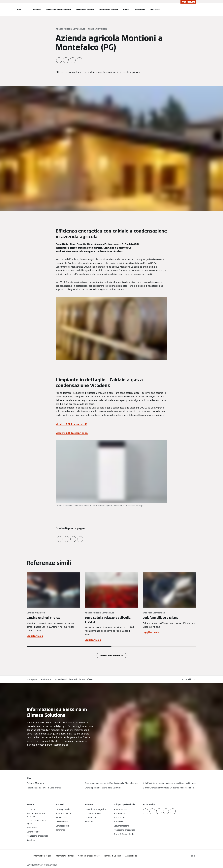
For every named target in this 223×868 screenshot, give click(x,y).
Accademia (140, 10)
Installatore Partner (109, 10)
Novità (126, 10)
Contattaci (155, 10)
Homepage (32, 679)
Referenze (46, 679)
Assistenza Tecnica (85, 10)
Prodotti (37, 10)
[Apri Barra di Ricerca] (195, 10)
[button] (189, 679)
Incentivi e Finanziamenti (59, 10)
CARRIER (53, 865)
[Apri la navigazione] (19, 10)
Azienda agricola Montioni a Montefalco (74, 679)
